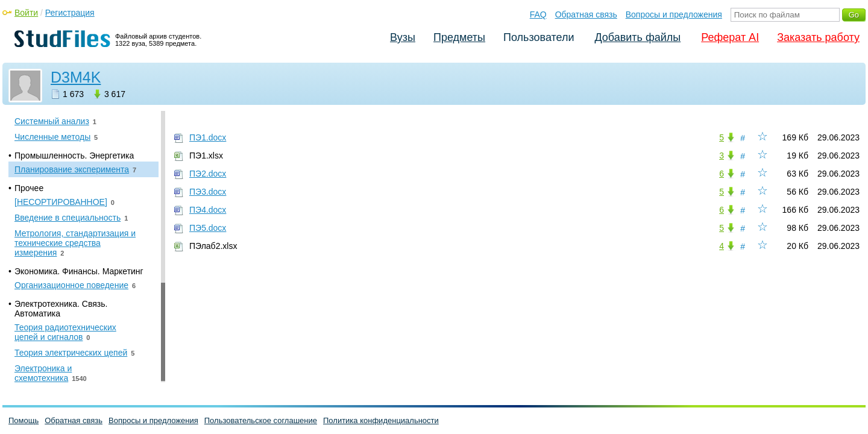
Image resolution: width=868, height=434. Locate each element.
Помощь (24, 420)
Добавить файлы (637, 37)
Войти (26, 13)
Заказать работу (818, 37)
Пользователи (539, 37)
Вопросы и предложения (674, 14)
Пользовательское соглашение (261, 420)
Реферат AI (730, 37)
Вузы (403, 37)
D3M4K (76, 77)
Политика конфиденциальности (381, 420)
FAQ (538, 14)
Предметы (459, 37)
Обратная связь (586, 14)
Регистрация (70, 13)
